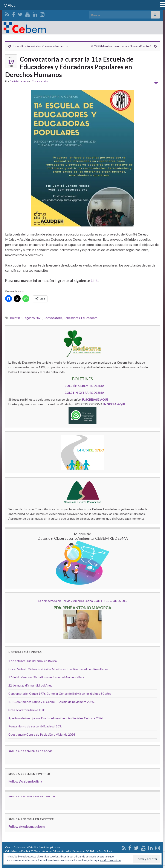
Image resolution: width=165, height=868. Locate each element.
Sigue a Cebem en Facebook (30, 751)
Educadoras (72, 318)
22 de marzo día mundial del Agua (30, 685)
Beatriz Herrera (19, 81)
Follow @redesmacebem (27, 826)
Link (94, 281)
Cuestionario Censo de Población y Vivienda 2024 (42, 734)
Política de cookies (111, 860)
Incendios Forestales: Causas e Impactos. (41, 46)
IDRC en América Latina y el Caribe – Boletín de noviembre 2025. (51, 702)
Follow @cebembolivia (25, 781)
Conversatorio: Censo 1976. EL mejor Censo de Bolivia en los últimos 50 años (60, 694)
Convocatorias (40, 81)
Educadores (89, 318)
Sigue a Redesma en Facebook (32, 796)
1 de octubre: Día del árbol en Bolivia (33, 661)
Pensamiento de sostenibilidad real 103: (35, 726)
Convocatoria (53, 318)
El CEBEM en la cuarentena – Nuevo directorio (121, 46)
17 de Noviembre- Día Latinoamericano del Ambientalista (46, 677)
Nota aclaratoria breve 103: (27, 710)
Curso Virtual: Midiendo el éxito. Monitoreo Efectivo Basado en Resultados (58, 669)
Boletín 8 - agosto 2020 (26, 318)
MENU (10, 5)
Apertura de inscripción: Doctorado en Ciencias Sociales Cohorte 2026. (56, 718)
